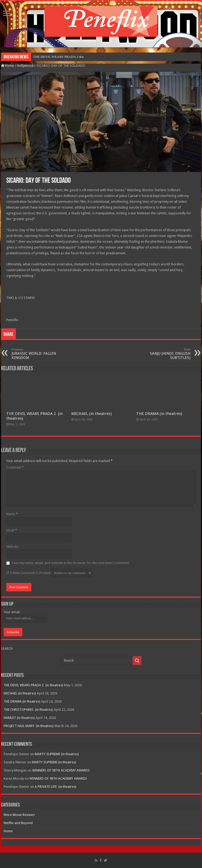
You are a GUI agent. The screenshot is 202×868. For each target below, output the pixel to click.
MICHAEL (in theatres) (92, 414)
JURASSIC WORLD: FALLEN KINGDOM (39, 354)
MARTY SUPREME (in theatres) (57, 754)
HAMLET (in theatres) (19, 718)
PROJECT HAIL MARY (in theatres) (29, 726)
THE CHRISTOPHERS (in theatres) (28, 710)
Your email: (12, 612)
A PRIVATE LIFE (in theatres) (55, 787)
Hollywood (25, 66)
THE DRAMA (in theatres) (159, 414)
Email (12, 530)
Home (7, 66)
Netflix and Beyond (18, 823)
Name (12, 514)
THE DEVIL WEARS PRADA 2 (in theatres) (33, 685)
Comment (15, 467)
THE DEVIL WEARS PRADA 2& (57, 57)
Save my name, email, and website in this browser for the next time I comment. (71, 563)
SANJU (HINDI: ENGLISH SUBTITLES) (163, 354)
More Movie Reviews (19, 815)
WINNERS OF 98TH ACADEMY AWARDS (61, 770)
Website (12, 547)
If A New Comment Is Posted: (49, 573)
